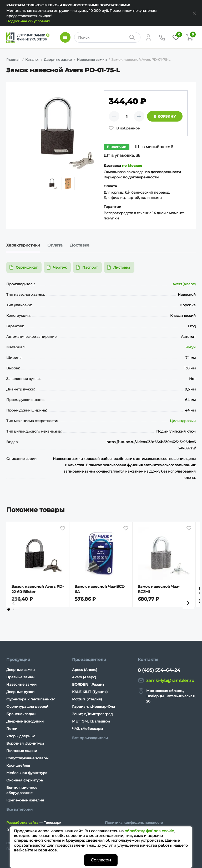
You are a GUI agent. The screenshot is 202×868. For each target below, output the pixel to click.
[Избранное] (176, 37)
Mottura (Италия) (87, 699)
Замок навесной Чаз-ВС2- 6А (100, 589)
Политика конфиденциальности (134, 822)
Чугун (191, 347)
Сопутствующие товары (27, 758)
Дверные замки (21, 670)
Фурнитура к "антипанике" (31, 699)
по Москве (132, 165)
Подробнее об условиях (28, 21)
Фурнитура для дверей (27, 706)
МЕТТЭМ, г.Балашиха (91, 721)
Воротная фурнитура (25, 743)
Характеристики (23, 245)
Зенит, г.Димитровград (92, 714)
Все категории (19, 809)
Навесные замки (21, 684)
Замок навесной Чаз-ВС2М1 (159, 589)
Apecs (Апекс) (85, 670)
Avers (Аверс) (184, 284)
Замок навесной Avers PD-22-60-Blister (38, 589)
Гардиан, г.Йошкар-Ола (94, 706)
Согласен (101, 860)
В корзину (165, 116)
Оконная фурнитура (25, 780)
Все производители (90, 738)
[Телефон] (162, 37)
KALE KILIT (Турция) (90, 692)
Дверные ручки (20, 692)
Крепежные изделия (25, 800)
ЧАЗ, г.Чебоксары (87, 729)
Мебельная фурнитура (27, 773)
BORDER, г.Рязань (88, 684)
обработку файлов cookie (149, 831)
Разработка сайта (22, 822)
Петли (12, 729)
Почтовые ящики (22, 751)
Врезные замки (20, 677)
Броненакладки (21, 714)
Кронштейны (18, 765)
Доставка (80, 245)
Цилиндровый (183, 421)
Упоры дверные (21, 736)
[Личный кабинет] (148, 37)
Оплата (55, 245)
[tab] (9, 615)
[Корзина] (189, 37)
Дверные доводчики (25, 721)
